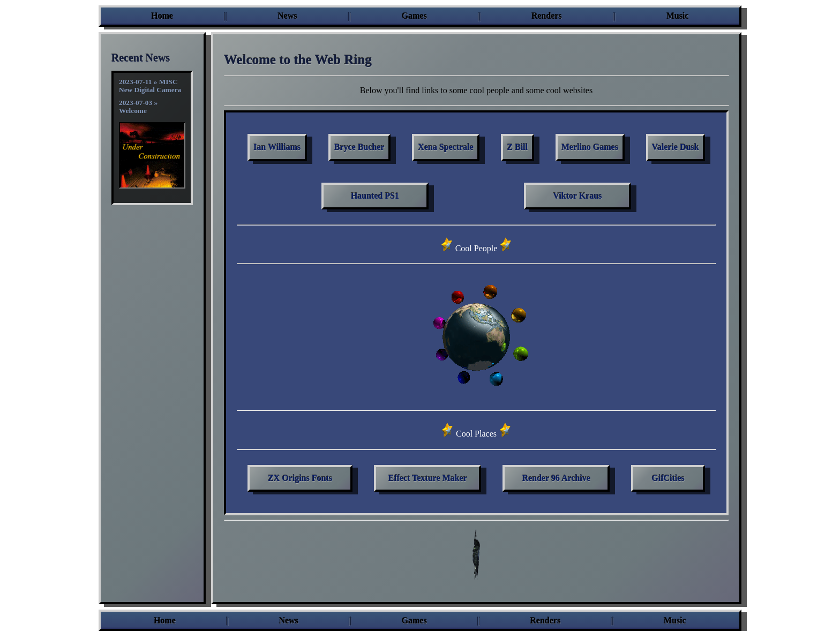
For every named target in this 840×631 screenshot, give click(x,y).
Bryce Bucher (359, 147)
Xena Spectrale (446, 147)
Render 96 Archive (556, 478)
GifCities (668, 478)
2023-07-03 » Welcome (138, 107)
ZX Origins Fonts (300, 478)
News (287, 16)
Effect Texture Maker (428, 478)
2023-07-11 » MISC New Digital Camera (150, 86)
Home (162, 16)
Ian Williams (277, 147)
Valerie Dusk (676, 147)
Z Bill (518, 147)
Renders (547, 16)
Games (414, 16)
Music (678, 16)
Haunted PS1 (375, 196)
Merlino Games (590, 147)
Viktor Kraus (577, 196)
